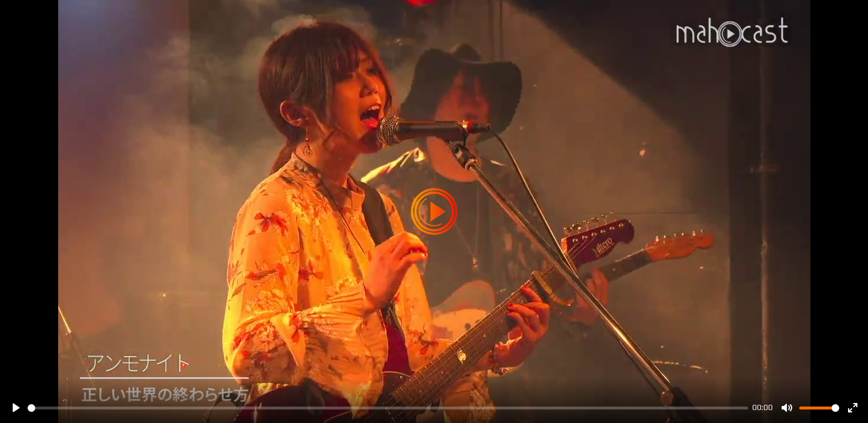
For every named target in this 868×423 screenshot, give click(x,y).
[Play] (15, 408)
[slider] (388, 408)
